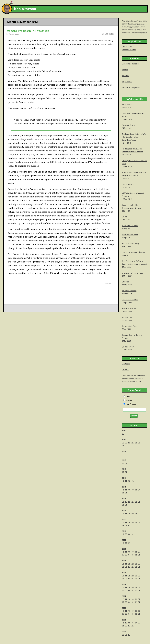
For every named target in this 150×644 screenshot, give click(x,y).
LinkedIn (125, 370)
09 (126, 443)
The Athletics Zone (129, 326)
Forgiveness (127, 82)
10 (123, 443)
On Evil (124, 217)
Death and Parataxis (130, 300)
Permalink (109, 283)
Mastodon (126, 364)
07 (133, 443)
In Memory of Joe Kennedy (132, 273)
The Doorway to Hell (130, 235)
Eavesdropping (128, 184)
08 (129, 443)
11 (123, 454)
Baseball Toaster (129, 50)
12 (123, 481)
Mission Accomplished (131, 87)
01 (123, 434)
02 (133, 481)
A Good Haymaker (129, 291)
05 (139, 443)
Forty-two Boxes (128, 125)
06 (136, 443)
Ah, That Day (127, 317)
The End (125, 70)
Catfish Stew (127, 47)
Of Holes (125, 282)
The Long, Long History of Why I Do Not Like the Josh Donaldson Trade (134, 137)
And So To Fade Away (130, 243)
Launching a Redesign (131, 64)
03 (129, 481)
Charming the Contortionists (133, 252)
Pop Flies (125, 76)
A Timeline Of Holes (130, 226)
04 (123, 445)
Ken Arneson (25, 9)
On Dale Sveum (128, 347)
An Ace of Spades (129, 308)
